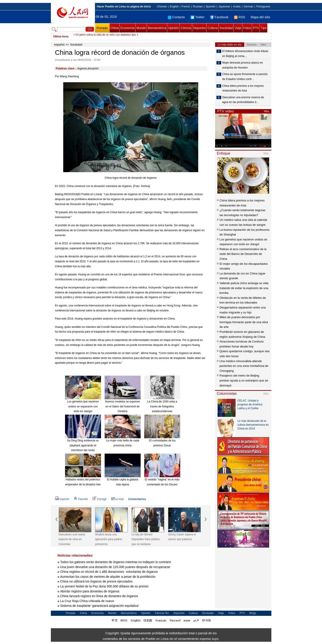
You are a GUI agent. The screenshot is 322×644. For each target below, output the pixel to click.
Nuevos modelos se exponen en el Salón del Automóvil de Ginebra (123, 406)
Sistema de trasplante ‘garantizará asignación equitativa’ (100, 606)
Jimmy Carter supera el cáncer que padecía (182, 537)
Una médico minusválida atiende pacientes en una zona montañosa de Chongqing (244, 366)
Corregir (100, 499)
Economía (127, 28)
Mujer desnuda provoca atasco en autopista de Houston (243, 65)
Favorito (81, 499)
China (115, 28)
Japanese (224, 7)
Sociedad (226, 28)
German (249, 7)
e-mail (117, 499)
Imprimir (62, 499)
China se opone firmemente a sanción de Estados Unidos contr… (245, 77)
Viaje (238, 28)
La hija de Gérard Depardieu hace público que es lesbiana (146, 539)
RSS (240, 17)
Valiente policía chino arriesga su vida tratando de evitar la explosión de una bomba (244, 288)
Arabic (237, 7)
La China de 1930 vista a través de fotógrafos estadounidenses (162, 406)
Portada (102, 28)
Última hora (61, 37)
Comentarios (137, 499)
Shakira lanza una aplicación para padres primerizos (109, 539)
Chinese (162, 7)
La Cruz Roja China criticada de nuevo (87, 601)
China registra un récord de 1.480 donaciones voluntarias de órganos (109, 572)
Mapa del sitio (260, 17)
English (174, 7)
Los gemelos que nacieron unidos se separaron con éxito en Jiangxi (83, 406)
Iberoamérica (157, 28)
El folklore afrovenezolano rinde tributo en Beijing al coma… (245, 54)
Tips (264, 28)
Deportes (199, 28)
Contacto (176, 17)
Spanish (211, 7)
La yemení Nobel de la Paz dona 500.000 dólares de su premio (104, 586)
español (59, 45)
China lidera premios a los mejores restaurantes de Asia (243, 88)
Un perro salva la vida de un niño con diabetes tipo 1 (107, 37)
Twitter (198, 17)
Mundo (141, 28)
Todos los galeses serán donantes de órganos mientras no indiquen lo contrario (116, 562)
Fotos (247, 28)
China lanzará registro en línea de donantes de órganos (99, 596)
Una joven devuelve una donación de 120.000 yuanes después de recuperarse (115, 567)
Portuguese (263, 7)
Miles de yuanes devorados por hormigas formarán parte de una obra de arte (244, 322)
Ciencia (186, 28)
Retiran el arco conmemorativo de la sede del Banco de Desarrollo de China (243, 254)
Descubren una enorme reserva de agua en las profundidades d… (243, 100)
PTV (256, 28)
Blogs (253, 613)
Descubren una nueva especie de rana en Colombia (72, 539)
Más (267, 111)
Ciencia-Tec (162, 613)
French (186, 7)
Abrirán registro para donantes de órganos (90, 591)
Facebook (219, 17)
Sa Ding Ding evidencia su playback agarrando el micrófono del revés (83, 445)
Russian (198, 7)
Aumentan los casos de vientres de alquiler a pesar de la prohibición (108, 577)
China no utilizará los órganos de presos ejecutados (96, 581)
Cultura (213, 28)
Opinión (173, 28)
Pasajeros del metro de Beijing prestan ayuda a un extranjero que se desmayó (244, 380)
